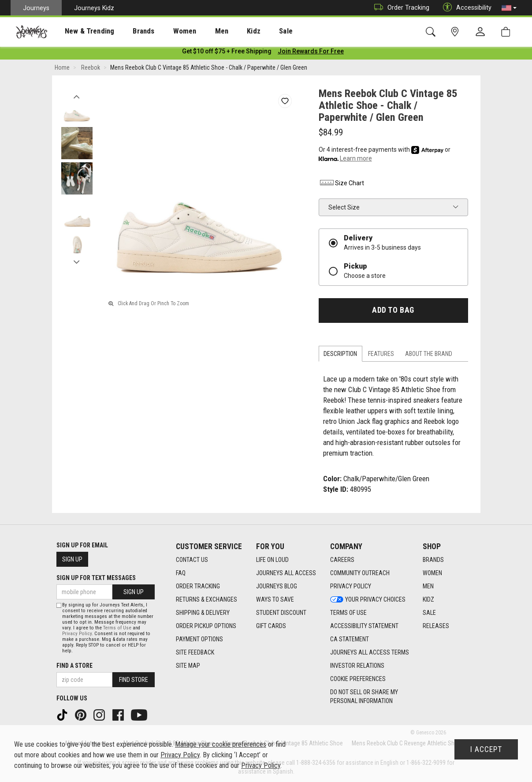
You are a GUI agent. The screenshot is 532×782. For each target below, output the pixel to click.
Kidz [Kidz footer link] (428, 600)
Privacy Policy (77, 634)
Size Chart (341, 185)
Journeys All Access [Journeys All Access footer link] (286, 573)
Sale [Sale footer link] (429, 613)
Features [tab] (381, 355)
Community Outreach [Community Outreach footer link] (360, 573)
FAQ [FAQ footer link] (181, 573)
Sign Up (72, 560)
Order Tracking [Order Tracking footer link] (198, 587)
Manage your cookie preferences (221, 744)
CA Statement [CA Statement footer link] (350, 640)
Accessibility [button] (465, 8)
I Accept (486, 749)
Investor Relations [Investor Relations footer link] (357, 666)
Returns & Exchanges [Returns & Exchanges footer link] (206, 600)
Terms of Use (117, 628)
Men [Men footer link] (428, 587)
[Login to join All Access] (227, 53)
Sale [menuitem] (255, 31)
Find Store (134, 680)
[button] (509, 8)
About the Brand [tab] (429, 355)
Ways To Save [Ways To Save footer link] (275, 600)
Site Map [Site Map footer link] (188, 666)
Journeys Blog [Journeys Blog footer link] (277, 587)
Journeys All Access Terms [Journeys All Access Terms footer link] (370, 653)
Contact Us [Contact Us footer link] (192, 560)
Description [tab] (340, 355)
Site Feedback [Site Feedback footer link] (195, 653)
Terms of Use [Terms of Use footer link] (348, 613)
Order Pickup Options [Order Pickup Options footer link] (206, 626)
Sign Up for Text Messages (96, 578)
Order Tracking (400, 8)
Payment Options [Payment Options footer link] (199, 640)
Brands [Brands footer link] (433, 560)
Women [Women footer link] (432, 573)
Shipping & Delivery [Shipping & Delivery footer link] (203, 613)
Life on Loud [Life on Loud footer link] (272, 560)
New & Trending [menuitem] (81, 31)
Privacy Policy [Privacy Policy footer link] (351, 587)
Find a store (74, 666)
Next (77, 262)
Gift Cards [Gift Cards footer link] (271, 626)
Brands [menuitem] (130, 31)
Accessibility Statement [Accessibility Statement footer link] (364, 626)
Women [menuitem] (166, 31)
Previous (77, 96)
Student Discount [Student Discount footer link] (281, 613)
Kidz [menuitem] (227, 31)
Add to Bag (393, 312)
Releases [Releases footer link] (436, 626)
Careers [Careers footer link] (342, 560)
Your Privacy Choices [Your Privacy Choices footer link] (368, 600)
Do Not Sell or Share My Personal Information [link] (364, 697)
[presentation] (82, 31)
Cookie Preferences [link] (358, 679)
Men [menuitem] (198, 31)
